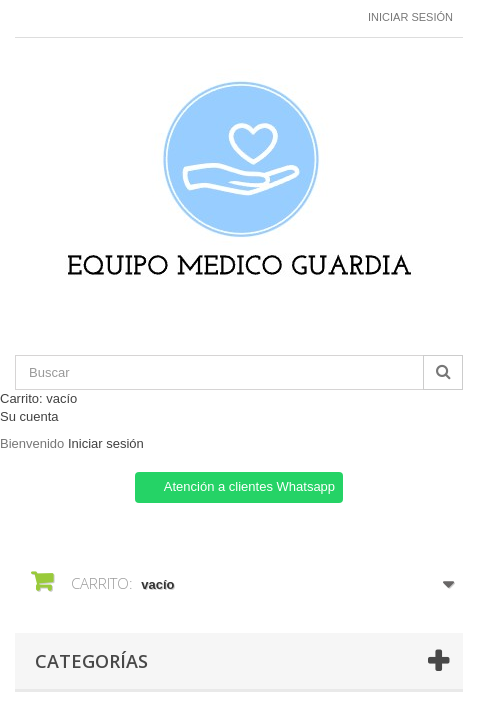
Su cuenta (29, 416)
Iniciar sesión (410, 17)
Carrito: (38, 398)
